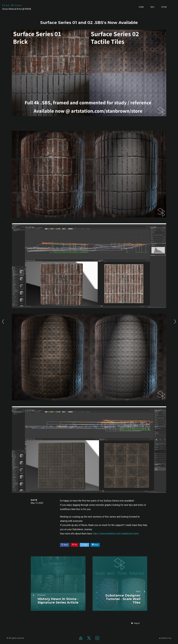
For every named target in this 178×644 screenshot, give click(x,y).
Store (164, 7)
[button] (135, 623)
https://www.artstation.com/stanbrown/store (116, 534)
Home (141, 7)
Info (153, 7)
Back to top (165, 638)
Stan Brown (12, 5)
